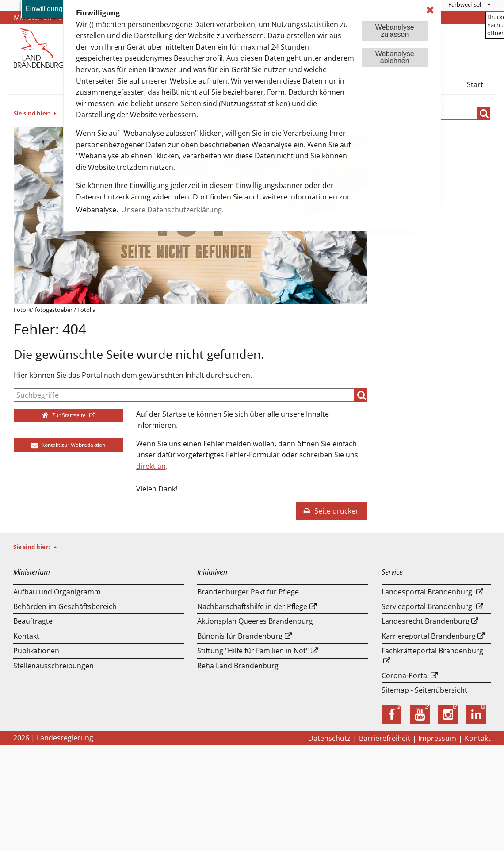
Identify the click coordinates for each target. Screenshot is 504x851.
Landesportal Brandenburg (427, 592)
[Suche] (184, 395)
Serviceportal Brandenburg (427, 606)
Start (475, 84)
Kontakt (26, 636)
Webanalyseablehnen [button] (395, 57)
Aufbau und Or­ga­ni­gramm (57, 592)
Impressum (437, 738)
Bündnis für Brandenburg (240, 636)
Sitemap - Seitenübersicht (424, 690)
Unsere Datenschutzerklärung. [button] (172, 210)
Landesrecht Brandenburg (426, 621)
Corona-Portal (405, 675)
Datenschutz (329, 738)
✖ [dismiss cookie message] (430, 10)
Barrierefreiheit (385, 738)
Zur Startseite (65, 415)
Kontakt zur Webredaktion (68, 445)
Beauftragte (33, 621)
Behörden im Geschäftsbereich (65, 606)
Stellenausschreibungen (53, 666)
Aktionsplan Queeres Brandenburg (255, 621)
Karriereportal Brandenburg (429, 636)
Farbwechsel (465, 4)
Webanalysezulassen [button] (395, 31)
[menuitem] (469, 4)
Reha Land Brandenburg (238, 666)
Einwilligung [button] (44, 9)
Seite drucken (332, 511)
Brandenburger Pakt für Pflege (248, 592)
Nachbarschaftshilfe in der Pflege (252, 606)
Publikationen (36, 651)
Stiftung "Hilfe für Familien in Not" (253, 651)
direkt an (151, 466)
